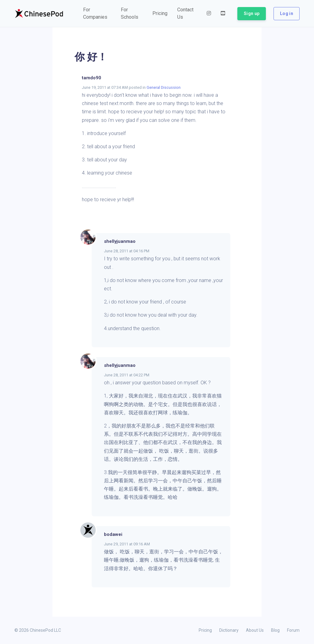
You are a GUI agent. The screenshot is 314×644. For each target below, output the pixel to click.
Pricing (205, 630)
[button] (97, 13)
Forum (293, 630)
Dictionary (229, 630)
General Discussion (164, 87)
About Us (255, 630)
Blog (275, 630)
